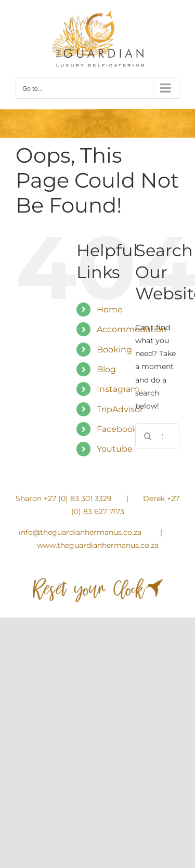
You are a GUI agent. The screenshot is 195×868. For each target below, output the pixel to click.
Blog (106, 369)
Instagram (118, 389)
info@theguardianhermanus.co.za (80, 532)
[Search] (148, 436)
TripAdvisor (120, 409)
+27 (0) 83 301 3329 (78, 498)
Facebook (117, 429)
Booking (114, 350)
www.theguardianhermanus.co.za (98, 545)
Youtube (115, 449)
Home (110, 310)
